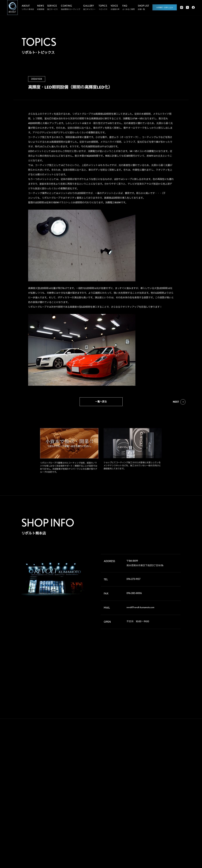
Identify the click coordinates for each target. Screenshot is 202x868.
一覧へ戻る (101, 402)
